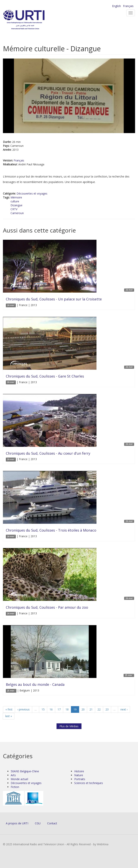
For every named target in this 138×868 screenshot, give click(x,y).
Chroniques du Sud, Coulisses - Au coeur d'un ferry (48, 453)
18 (67, 709)
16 (51, 709)
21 (91, 709)
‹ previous (23, 709)
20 (83, 709)
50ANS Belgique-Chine (25, 771)
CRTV (14, 209)
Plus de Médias (69, 726)
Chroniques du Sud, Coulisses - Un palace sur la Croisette (54, 299)
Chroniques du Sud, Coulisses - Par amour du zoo (47, 607)
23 (107, 709)
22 (99, 709)
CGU (38, 823)
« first (9, 709)
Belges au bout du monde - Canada (35, 684)
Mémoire (16, 197)
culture (15, 201)
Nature (79, 775)
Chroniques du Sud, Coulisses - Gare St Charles (45, 376)
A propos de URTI (17, 823)
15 (43, 709)
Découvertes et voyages (32, 193)
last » (9, 716)
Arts (13, 775)
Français (128, 6)
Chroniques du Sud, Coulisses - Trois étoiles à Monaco (51, 530)
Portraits (80, 779)
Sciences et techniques (89, 783)
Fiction (15, 787)
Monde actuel (19, 779)
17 (59, 709)
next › (124, 709)
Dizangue (16, 205)
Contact (52, 823)
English (116, 6)
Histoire (79, 771)
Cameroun (17, 213)
